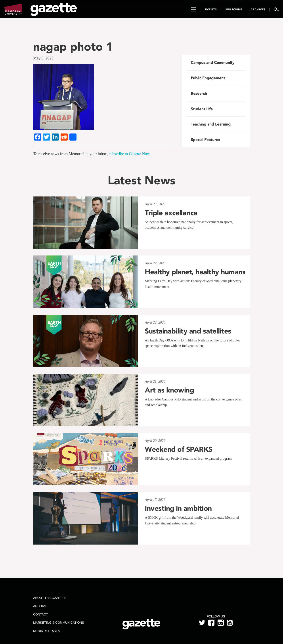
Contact (41, 614)
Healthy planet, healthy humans (195, 272)
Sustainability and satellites (188, 331)
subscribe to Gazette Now (129, 154)
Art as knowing (169, 390)
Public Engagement (208, 78)
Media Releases (47, 631)
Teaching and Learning (211, 124)
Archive (40, 606)
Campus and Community (213, 63)
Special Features (205, 140)
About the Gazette (50, 598)
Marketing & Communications (59, 623)
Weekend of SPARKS (179, 449)
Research (199, 93)
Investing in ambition (178, 508)
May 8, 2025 (43, 58)
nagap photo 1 (73, 47)
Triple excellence (171, 213)
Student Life (202, 109)
